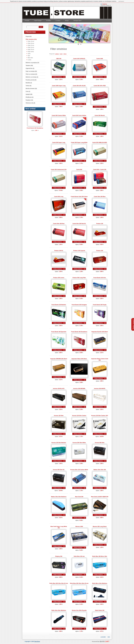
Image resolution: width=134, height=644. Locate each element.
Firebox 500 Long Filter (79, 278)
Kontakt (49, 21)
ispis (109, 637)
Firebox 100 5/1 (59, 251)
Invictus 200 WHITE (100, 389)
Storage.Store (77, 21)
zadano (57, 54)
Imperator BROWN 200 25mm (59, 359)
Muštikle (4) (29, 83)
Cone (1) (28, 91)
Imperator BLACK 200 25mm (100, 332)
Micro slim (30, 58)
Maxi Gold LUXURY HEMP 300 (100, 497)
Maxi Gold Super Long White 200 (59, 527)
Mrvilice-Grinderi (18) (31, 89)
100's (29, 54)
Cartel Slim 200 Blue (100, 197)
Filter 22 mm (31, 45)
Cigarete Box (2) (30, 68)
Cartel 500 (79, 169)
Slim (29, 56)
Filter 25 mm (31, 50)
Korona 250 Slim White (79, 443)
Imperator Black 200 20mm (79, 359)
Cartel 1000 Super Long (59, 86)
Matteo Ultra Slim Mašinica (59, 497)
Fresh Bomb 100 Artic (100, 278)
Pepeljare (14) (29, 100)
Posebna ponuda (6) (31, 80)
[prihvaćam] (121, 1)
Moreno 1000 (79, 526)
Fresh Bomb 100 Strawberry (35, 128)
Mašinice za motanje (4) (32, 77)
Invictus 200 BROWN (79, 389)
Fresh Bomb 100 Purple (100, 305)
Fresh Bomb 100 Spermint (59, 332)
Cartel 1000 (100, 59)
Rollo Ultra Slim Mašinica (59, 610)
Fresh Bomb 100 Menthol (59, 305)
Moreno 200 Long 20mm (100, 526)
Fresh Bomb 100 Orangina (79, 305)
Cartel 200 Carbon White (59, 115)
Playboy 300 (59, 556)
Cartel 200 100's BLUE (79, 86)
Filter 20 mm (31, 43)
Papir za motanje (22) (31, 71)
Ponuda (27, 21)
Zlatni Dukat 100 (100, 610)
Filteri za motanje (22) (31, 74)
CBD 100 (59, 59)
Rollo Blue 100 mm (79, 556)
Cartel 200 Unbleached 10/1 (59, 169)
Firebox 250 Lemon (59, 278)
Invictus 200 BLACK (59, 389)
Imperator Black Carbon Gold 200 (100, 359)
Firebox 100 (100, 224)
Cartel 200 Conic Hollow (79, 115)
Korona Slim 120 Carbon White (79, 470)
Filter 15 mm (31, 41)
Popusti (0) (29, 36)
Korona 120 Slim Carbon (79, 416)
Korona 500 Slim (100, 443)
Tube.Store (37, 641)
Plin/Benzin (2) (30, 97)
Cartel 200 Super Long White (79, 142)
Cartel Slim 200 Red (59, 224)
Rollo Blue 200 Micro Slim (100, 556)
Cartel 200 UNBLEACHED (100, 142)
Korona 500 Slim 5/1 (59, 470)
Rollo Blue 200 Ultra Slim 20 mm (59, 583)
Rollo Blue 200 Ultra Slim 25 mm (79, 583)
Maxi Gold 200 (79, 497)
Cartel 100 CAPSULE (79, 59)
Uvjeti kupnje (38, 21)
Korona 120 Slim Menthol (59, 443)
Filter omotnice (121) (31, 39)
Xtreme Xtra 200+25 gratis (79, 610)
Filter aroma (31, 52)
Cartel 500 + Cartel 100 (100, 169)
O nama (58, 21)
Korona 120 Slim (59, 416)
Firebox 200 (100, 251)
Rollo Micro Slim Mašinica (100, 583)
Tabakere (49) (29, 65)
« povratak (103, 637)
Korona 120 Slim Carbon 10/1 (100, 416)
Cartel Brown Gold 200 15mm (79, 197)
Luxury (29, 60)
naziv (61, 54)
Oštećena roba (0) (30, 103)
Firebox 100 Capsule (79, 251)
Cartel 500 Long (59, 197)
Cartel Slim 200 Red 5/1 (79, 224)
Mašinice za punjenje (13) (32, 63)
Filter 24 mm (31, 47)
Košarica (105, 4)
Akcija (67, 21)
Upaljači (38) (29, 94)
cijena (65, 54)
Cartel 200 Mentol (100, 115)
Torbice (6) (28, 86)
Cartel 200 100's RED (100, 86)
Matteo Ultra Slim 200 (100, 470)
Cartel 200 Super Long (59, 142)
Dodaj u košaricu (58, 77)
